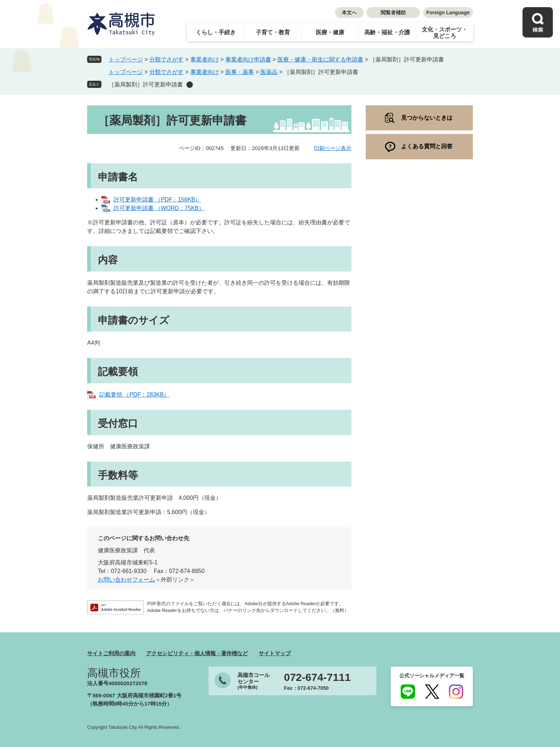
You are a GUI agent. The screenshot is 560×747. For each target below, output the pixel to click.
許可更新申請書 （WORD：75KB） (159, 208)
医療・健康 (330, 32)
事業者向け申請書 (248, 59)
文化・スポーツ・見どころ (445, 33)
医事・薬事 (240, 72)
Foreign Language (448, 13)
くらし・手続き (216, 32)
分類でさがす (166, 59)
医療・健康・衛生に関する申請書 (320, 59)
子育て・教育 (273, 32)
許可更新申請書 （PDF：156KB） (157, 200)
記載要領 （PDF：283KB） (134, 395)
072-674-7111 (317, 677)
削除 (190, 85)
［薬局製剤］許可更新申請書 (146, 84)
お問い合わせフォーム (126, 580)
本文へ (349, 13)
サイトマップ (275, 653)
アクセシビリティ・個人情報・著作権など (197, 653)
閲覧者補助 (393, 13)
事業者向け (205, 59)
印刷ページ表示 (333, 148)
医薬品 (269, 72)
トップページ (126, 59)
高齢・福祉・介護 (387, 32)
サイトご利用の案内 (111, 653)
